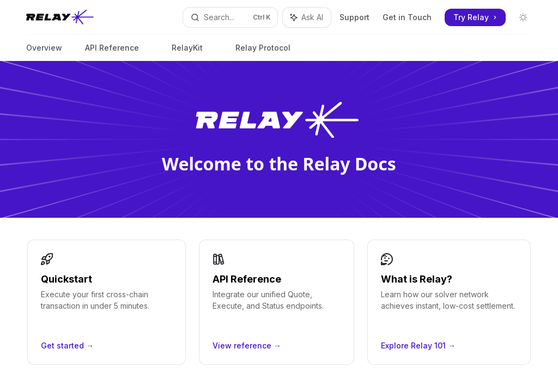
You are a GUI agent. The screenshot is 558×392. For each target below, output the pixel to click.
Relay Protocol (263, 52)
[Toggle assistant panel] (307, 17)
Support (354, 17)
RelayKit (187, 52)
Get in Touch (407, 17)
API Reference (112, 52)
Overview (44, 52)
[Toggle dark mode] (523, 17)
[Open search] (231, 17)
